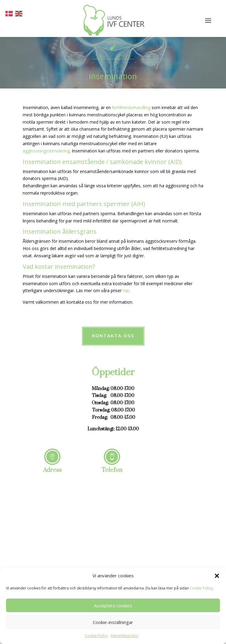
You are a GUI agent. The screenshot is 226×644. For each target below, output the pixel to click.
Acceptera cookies (113, 606)
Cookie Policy (201, 588)
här (126, 290)
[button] (217, 576)
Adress (52, 470)
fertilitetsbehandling (131, 107)
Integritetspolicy (124, 636)
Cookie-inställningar (113, 622)
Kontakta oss (113, 336)
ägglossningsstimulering (46, 151)
